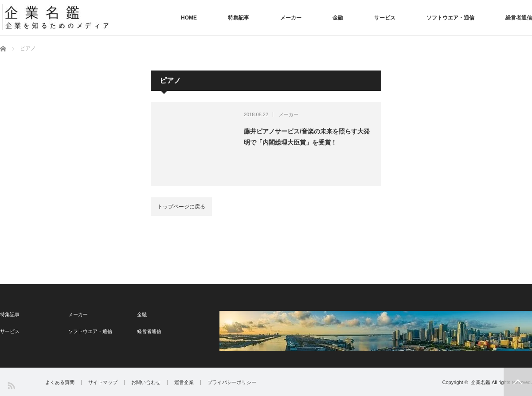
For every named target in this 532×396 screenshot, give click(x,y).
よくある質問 (60, 382)
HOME (189, 18)
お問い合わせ (146, 382)
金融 (338, 18)
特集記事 (239, 18)
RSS (11, 385)
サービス (385, 18)
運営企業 (184, 382)
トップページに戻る (181, 207)
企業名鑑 (481, 382)
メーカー (291, 18)
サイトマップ (103, 382)
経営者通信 (519, 18)
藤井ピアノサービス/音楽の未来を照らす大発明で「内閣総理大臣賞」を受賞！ (307, 137)
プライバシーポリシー (232, 382)
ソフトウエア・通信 (450, 18)
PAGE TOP (518, 382)
